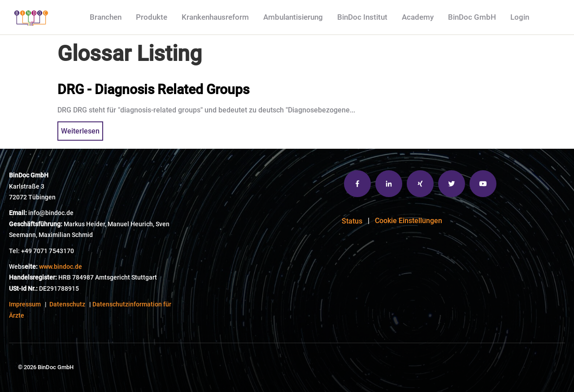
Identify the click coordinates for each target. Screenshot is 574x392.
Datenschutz (67, 304)
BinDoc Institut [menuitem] (362, 17)
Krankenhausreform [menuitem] (215, 17)
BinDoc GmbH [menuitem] (472, 17)
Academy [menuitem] (418, 17)
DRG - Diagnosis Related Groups (153, 89)
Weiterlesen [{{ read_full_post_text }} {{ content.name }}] (80, 131)
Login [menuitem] (520, 17)
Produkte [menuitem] (152, 17)
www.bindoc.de (61, 267)
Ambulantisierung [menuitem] (293, 17)
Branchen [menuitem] (106, 17)
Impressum (25, 304)
